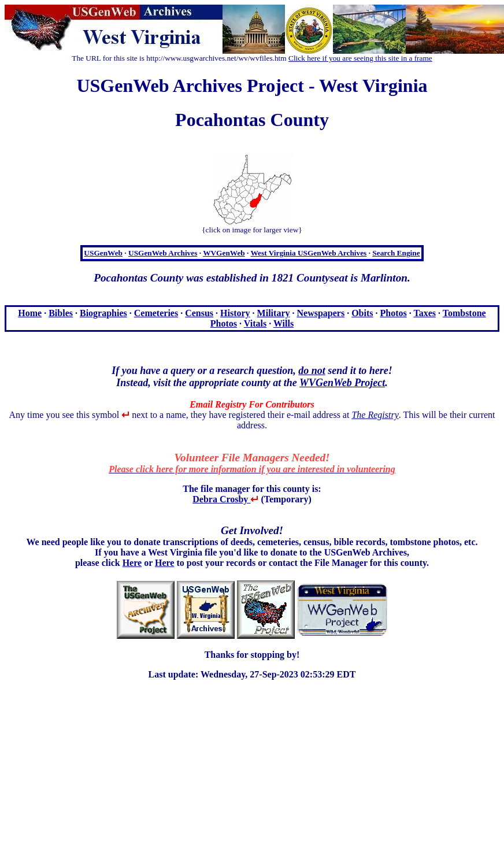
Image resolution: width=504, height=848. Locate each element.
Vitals (255, 323)
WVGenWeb (224, 253)
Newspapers (320, 313)
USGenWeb (103, 253)
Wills (283, 323)
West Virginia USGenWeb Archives (308, 253)
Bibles (61, 313)
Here (132, 563)
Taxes (425, 313)
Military (274, 313)
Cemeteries (156, 313)
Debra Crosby (225, 499)
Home (30, 313)
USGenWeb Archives (163, 253)
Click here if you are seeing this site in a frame (360, 58)
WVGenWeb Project (342, 383)
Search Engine (396, 253)
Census (199, 313)
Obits (362, 313)
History (235, 313)
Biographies (103, 313)
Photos (394, 313)
